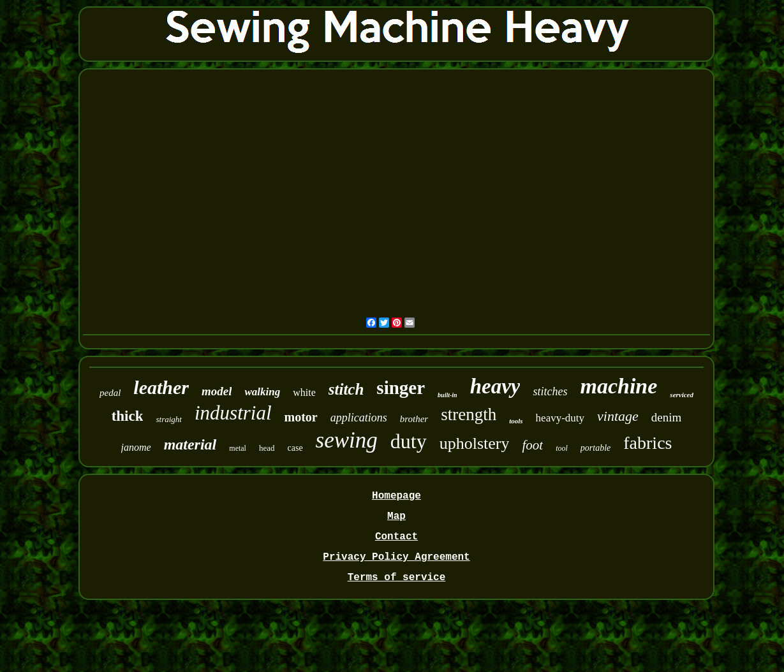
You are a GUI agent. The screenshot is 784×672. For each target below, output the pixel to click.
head (267, 448)
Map (396, 516)
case (295, 448)
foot (532, 445)
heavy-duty (560, 418)
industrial (233, 413)
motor (301, 417)
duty (409, 441)
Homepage (396, 496)
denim (667, 417)
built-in (447, 395)
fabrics (647, 443)
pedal (110, 393)
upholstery (475, 443)
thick (128, 416)
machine (618, 386)
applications (359, 418)
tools (516, 421)
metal (238, 448)
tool (562, 448)
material (190, 444)
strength (469, 414)
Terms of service (397, 578)
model (217, 391)
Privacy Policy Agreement (396, 557)
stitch (346, 389)
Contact (396, 537)
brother (414, 419)
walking (262, 392)
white (304, 392)
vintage (618, 416)
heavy (495, 386)
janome (136, 447)
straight (168, 419)
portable (595, 448)
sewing (347, 440)
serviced (682, 395)
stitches (550, 391)
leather (161, 387)
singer (401, 388)
